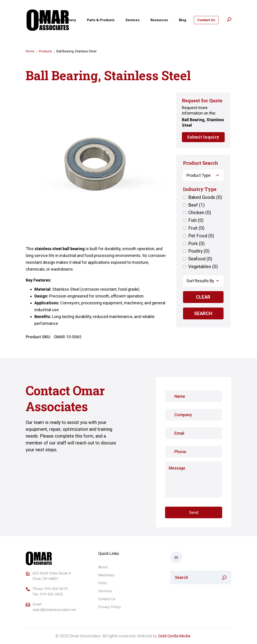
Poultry (199, 251)
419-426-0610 (56, 589)
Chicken (200, 213)
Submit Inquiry (203, 137)
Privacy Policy (109, 607)
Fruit (196, 228)
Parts (102, 583)
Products (45, 51)
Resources (159, 20)
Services (132, 20)
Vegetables (203, 267)
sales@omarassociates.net (54, 610)
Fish (196, 221)
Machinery (67, 20)
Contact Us (206, 20)
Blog (183, 20)
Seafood (200, 259)
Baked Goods (205, 198)
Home (30, 51)
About (43, 20)
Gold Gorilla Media (174, 636)
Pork (196, 244)
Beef (196, 205)
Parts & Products (101, 20)
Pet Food (201, 236)
